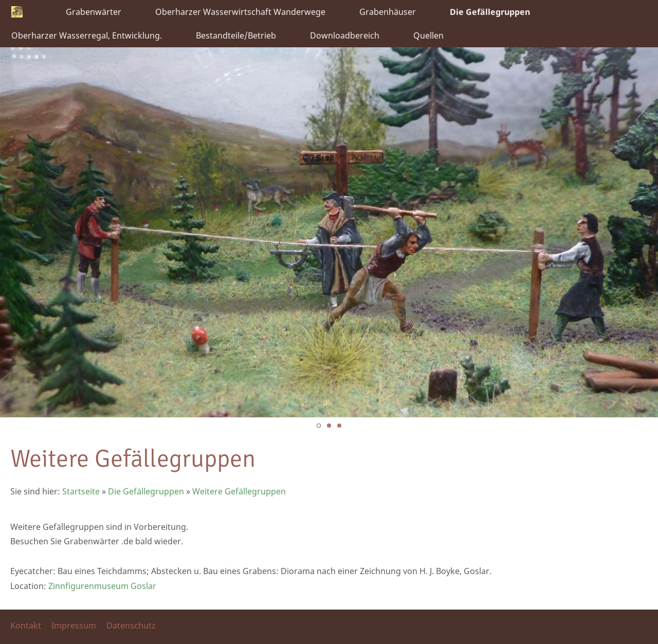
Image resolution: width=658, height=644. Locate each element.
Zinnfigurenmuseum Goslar (102, 586)
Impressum (74, 625)
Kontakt (26, 625)
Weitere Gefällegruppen (239, 491)
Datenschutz (131, 625)
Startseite (81, 491)
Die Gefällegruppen (146, 491)
